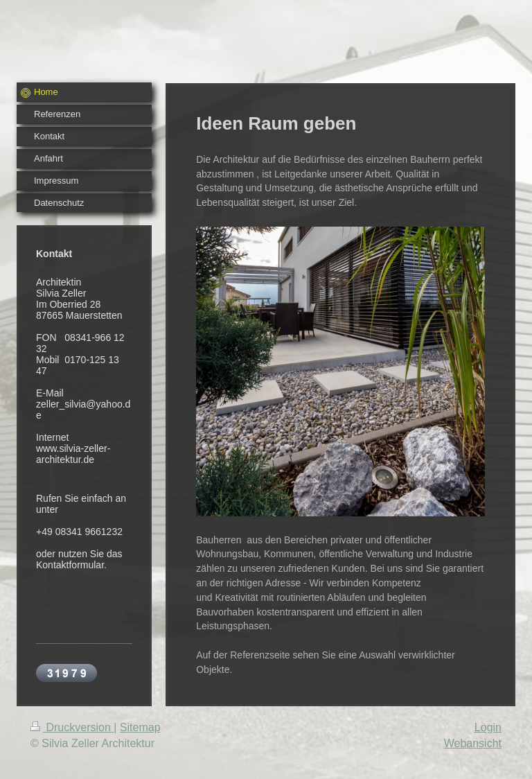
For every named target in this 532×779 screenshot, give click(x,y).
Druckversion (72, 727)
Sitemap (140, 727)
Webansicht (473, 743)
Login (488, 727)
